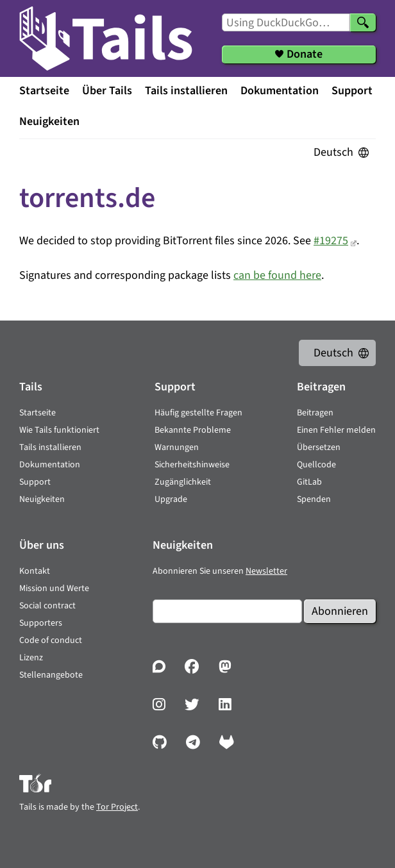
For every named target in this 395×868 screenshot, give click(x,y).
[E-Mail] (227, 611)
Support (352, 91)
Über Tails (107, 91)
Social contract (47, 606)
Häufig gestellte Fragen (198, 413)
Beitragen (315, 413)
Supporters (41, 623)
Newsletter (266, 571)
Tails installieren (186, 91)
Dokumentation (280, 91)
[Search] (363, 22)
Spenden (314, 499)
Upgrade (171, 499)
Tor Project (117, 807)
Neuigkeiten (49, 121)
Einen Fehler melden (336, 430)
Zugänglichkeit (183, 482)
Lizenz (31, 658)
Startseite (44, 91)
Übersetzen (319, 447)
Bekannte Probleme (193, 430)
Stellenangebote (51, 675)
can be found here (277, 275)
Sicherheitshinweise (192, 465)
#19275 (331, 241)
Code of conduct (51, 640)
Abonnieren (340, 611)
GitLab (309, 482)
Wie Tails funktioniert (59, 430)
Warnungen (177, 447)
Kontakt (35, 571)
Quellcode (316, 465)
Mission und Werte (54, 588)
